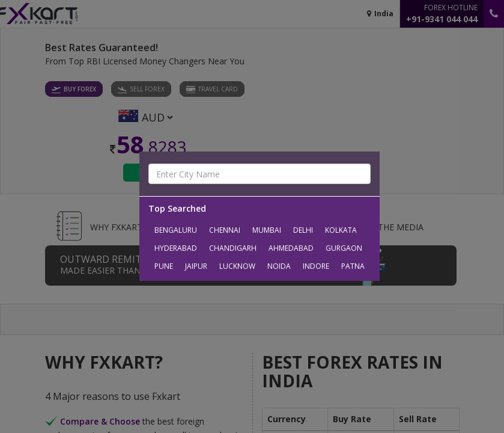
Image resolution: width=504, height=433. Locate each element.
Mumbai (267, 230)
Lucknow (237, 266)
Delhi (303, 230)
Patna (353, 266)
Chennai (225, 230)
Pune (164, 266)
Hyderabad (176, 248)
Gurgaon (344, 248)
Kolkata (341, 230)
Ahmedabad (291, 248)
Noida (279, 266)
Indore (316, 266)
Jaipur (196, 266)
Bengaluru (176, 230)
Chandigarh (233, 248)
